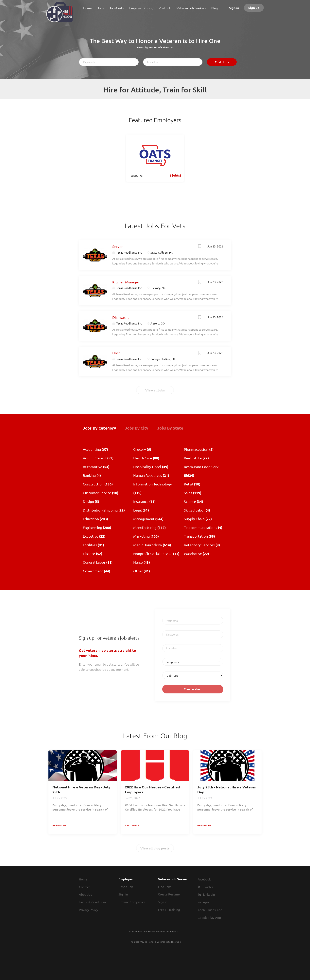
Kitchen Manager (126, 282)
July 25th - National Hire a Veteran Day (227, 789)
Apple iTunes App (210, 910)
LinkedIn (209, 894)
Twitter (208, 887)
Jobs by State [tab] (170, 428)
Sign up (254, 8)
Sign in (234, 8)
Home (83, 879)
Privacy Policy (88, 910)
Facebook (204, 879)
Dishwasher (122, 317)
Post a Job (126, 887)
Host (116, 353)
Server (118, 246)
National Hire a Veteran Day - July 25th (81, 789)
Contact (84, 887)
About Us (85, 894)
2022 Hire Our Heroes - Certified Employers (152, 789)
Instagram (205, 902)
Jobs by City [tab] (137, 428)
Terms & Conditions (93, 902)
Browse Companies (132, 902)
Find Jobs (222, 62)
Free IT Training (169, 909)
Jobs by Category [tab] (99, 428)
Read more (59, 825)
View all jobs (155, 390)
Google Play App (209, 917)
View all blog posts (155, 848)
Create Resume (169, 894)
